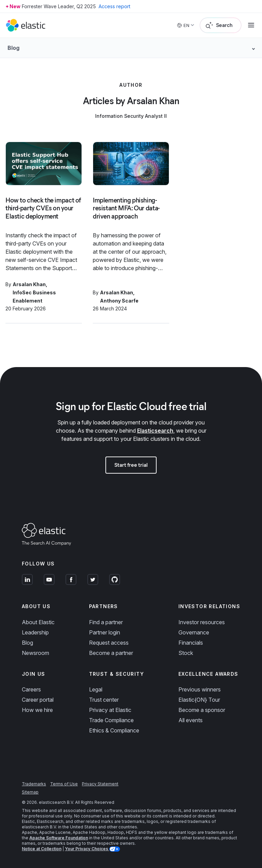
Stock (186, 653)
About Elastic (38, 622)
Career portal (38, 700)
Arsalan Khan (29, 284)
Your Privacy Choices (87, 849)
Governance (194, 632)
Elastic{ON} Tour (199, 700)
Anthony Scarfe (119, 301)
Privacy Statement (100, 784)
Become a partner (111, 653)
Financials (191, 643)
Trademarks (34, 784)
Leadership (35, 632)
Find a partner (106, 622)
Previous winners (200, 689)
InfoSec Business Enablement (34, 297)
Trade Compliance (111, 720)
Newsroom (35, 653)
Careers (31, 689)
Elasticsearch (155, 431)
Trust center (104, 700)
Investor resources (202, 622)
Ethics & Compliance (114, 730)
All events (191, 720)
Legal (96, 689)
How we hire (37, 710)
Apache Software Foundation (59, 838)
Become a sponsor (202, 710)
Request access (109, 643)
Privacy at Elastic (110, 710)
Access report (114, 6)
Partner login (105, 632)
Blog (27, 643)
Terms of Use (64, 784)
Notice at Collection (42, 849)
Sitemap (30, 792)
